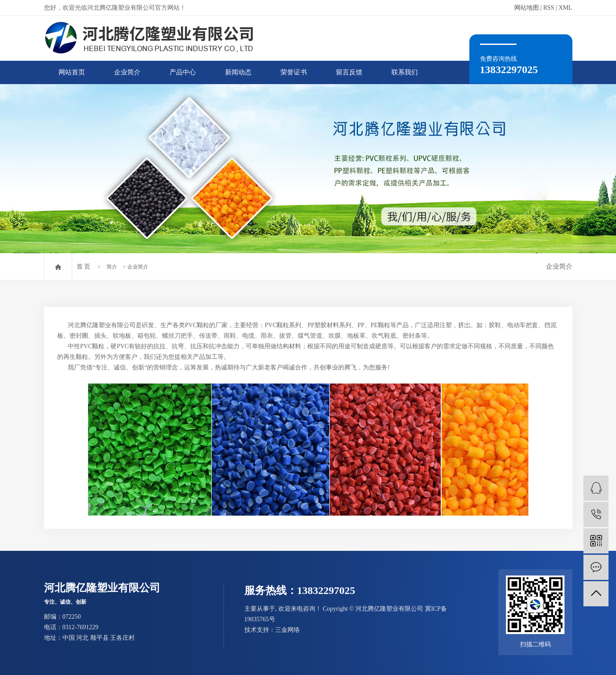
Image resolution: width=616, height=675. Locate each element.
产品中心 (183, 72)
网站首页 (72, 72)
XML (565, 8)
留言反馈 (349, 72)
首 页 (84, 267)
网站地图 (527, 8)
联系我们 (405, 72)
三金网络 (288, 630)
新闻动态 (238, 72)
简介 (112, 267)
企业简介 (127, 72)
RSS (549, 8)
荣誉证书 (294, 72)
